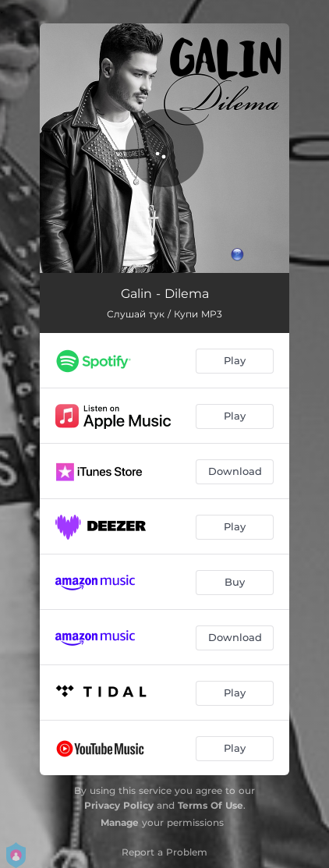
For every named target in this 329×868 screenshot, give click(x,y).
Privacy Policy (119, 805)
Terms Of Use (210, 805)
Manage (120, 822)
